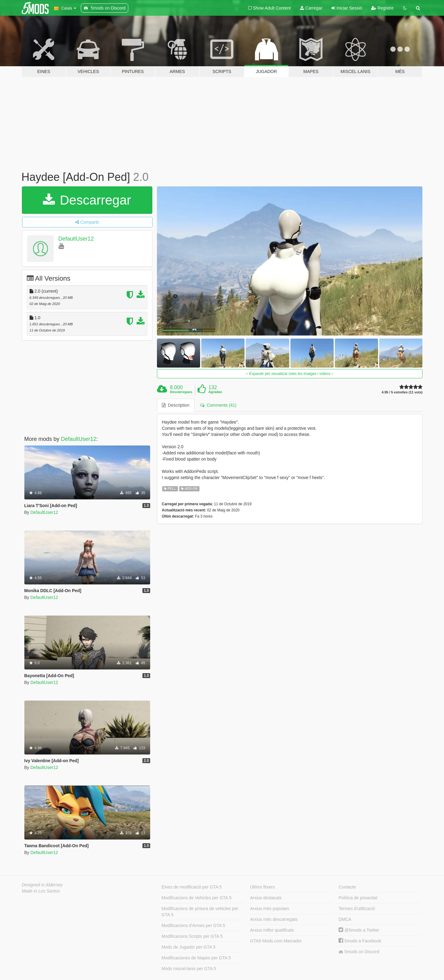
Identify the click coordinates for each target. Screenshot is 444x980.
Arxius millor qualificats (272, 930)
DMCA (345, 919)
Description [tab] (176, 405)
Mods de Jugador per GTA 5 (189, 947)
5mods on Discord (359, 952)
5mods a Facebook (360, 941)
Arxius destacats (266, 898)
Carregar (311, 8)
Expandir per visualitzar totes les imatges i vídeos (290, 374)
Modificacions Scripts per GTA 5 (192, 936)
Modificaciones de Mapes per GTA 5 (196, 958)
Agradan (215, 392)
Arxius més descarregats (274, 919)
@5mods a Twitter (359, 930)
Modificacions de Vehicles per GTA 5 (197, 898)
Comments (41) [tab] (218, 405)
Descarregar (87, 200)
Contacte (347, 887)
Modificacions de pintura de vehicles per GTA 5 (200, 912)
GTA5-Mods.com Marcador (276, 941)
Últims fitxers (262, 887)
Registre (382, 8)
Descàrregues (181, 392)
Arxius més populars (270, 909)
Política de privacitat (358, 898)
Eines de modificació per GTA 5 (192, 887)
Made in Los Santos (41, 891)
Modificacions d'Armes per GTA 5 (193, 925)
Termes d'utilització (357, 909)
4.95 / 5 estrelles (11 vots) (402, 392)
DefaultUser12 (76, 239)
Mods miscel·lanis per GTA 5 (189, 969)
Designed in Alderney (42, 885)
